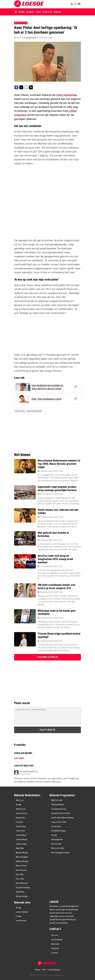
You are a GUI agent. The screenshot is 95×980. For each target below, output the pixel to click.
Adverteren (55, 944)
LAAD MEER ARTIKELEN (47, 657)
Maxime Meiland (22, 861)
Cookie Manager (54, 970)
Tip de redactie (57, 940)
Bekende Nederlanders (27, 795)
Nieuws (21, 12)
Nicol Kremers (21, 870)
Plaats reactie (47, 730)
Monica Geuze (21, 866)
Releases (30, 12)
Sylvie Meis (20, 892)
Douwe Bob (20, 818)
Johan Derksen (22, 839)
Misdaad (57, 12)
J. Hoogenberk (29, 38)
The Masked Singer (58, 831)
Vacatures (55, 948)
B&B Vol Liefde (57, 800)
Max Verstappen (22, 857)
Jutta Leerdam (21, 844)
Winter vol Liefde (58, 848)
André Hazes (21, 809)
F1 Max (19, 916)
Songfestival (56, 826)
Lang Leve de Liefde (59, 822)
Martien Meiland (22, 853)
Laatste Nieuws (22, 912)
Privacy (38, 970)
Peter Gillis (20, 879)
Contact (54, 953)
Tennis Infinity (21, 921)
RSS (44, 970)
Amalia (19, 805)
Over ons (55, 935)
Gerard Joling (21, 826)
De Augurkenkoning (59, 809)
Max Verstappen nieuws (60, 853)
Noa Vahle (20, 874)
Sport (38, 12)
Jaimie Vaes (21, 831)
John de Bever (21, 835)
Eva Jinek (19, 822)
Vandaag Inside (57, 839)
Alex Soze (20, 800)
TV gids (54, 835)
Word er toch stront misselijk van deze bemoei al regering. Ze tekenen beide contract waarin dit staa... (47, 780)
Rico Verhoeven (22, 883)
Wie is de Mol (56, 844)
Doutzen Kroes (22, 813)
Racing (19, 908)
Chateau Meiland (58, 805)
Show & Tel (47, 12)
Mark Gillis (20, 848)
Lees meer (19, 758)
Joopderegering (29, 771)
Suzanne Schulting (23, 888)
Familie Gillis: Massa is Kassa (62, 818)
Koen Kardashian (67, 95)
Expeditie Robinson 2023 (61, 813)
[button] (72, 4)
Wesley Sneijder (22, 896)
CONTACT (55, 929)
